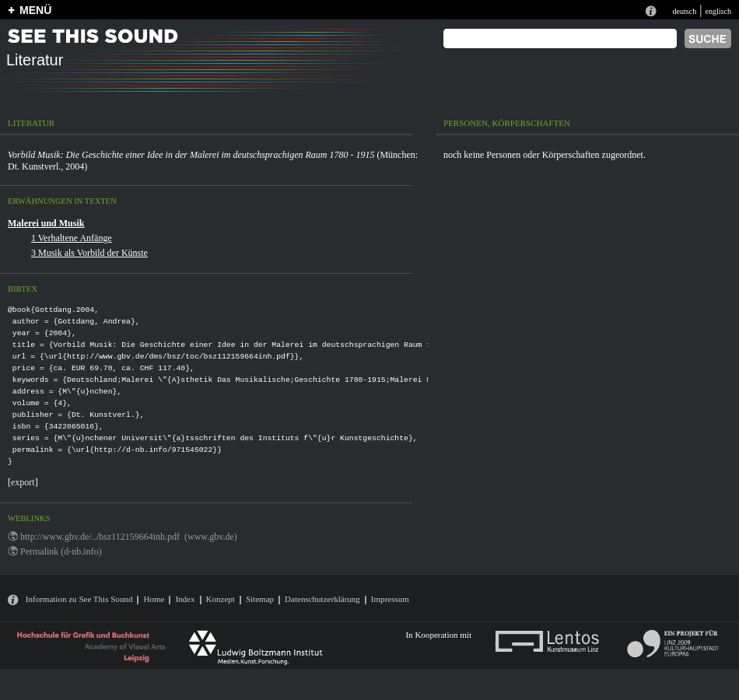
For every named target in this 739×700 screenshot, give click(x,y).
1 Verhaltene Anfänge (72, 238)
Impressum (390, 599)
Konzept (221, 599)
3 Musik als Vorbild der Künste (89, 253)
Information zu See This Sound (79, 599)
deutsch (684, 11)
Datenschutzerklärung (322, 599)
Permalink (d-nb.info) (61, 551)
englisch (718, 11)
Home (154, 599)
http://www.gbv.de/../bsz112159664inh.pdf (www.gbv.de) (129, 537)
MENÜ (35, 10)
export (23, 482)
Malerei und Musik (46, 223)
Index (185, 599)
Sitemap (260, 599)
